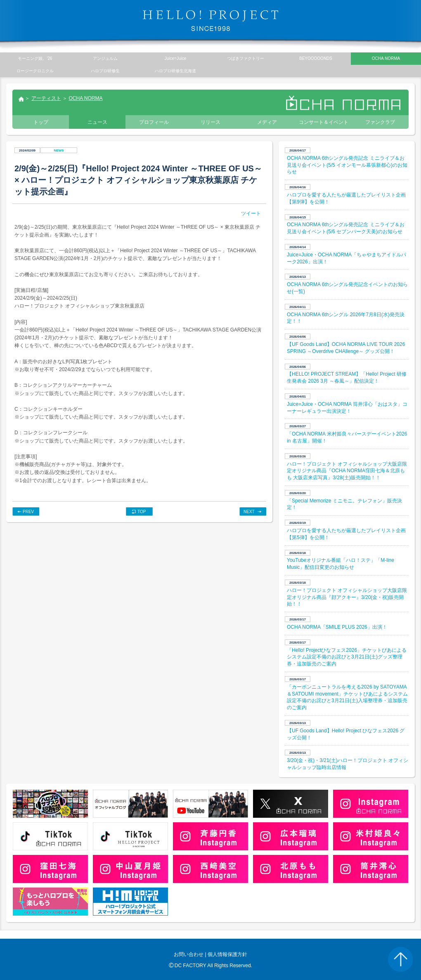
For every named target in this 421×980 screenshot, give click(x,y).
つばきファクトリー (246, 58)
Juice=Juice (176, 58)
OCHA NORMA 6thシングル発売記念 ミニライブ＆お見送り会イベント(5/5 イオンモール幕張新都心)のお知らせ (347, 165)
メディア (267, 122)
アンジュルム (105, 58)
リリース (210, 122)
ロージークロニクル (35, 71)
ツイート (251, 213)
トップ (21, 100)
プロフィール (154, 122)
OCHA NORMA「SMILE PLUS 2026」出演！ (337, 627)
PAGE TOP (400, 959)
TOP (142, 512)
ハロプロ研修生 (105, 71)
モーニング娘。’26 (35, 58)
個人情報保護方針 (227, 954)
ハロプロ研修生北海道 (175, 71)
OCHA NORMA (85, 98)
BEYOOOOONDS (316, 58)
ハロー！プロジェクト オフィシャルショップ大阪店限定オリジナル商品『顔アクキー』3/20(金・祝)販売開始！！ (347, 597)
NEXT (249, 512)
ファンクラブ (380, 122)
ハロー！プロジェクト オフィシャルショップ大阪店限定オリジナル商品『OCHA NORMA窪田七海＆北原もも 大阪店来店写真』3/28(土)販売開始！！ (347, 471)
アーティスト (46, 98)
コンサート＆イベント (324, 122)
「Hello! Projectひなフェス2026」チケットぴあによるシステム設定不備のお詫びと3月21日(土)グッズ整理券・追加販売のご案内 (347, 657)
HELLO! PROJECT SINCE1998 (210, 21)
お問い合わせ (189, 954)
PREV (28, 512)
